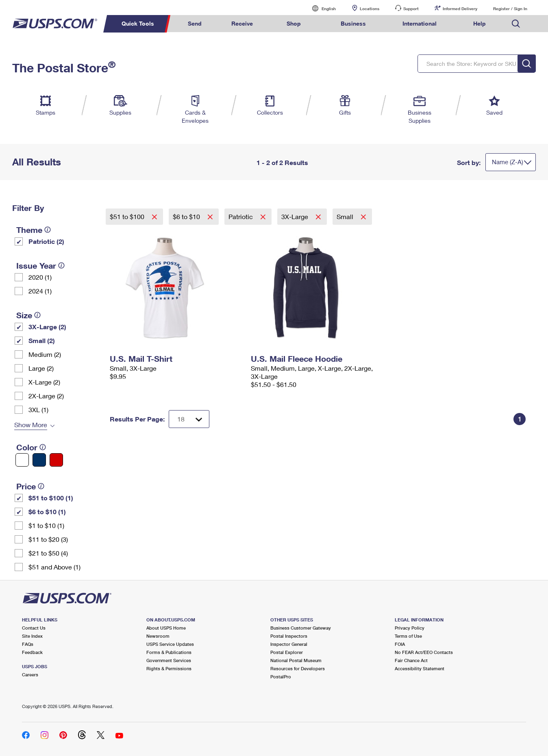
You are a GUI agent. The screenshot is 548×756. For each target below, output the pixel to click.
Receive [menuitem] (242, 23)
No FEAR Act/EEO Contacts (424, 652)
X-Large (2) (44, 382)
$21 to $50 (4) (48, 553)
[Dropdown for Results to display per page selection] (189, 419)
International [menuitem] (420, 23)
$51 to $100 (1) (51, 498)
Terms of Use (408, 636)
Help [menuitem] (479, 23)
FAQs (28, 644)
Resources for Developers (298, 668)
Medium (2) (45, 354)
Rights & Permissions (169, 668)
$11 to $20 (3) (48, 539)
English (320, 8)
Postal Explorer (287, 652)
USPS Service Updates (170, 644)
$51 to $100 (128, 216)
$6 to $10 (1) (47, 512)
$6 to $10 (187, 216)
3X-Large (296, 216)
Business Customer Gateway (301, 628)
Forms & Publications (169, 652)
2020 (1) (40, 277)
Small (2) (42, 340)
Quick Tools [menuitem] (138, 23)
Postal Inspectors (289, 636)
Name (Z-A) (508, 162)
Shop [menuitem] (294, 23)
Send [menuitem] (195, 23)
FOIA (400, 644)
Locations (370, 9)
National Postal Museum (296, 660)
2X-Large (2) (46, 396)
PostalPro (281, 677)
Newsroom (158, 636)
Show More (31, 425)
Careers (30, 675)
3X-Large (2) (47, 327)
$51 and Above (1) (54, 567)
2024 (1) (40, 291)
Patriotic (241, 216)
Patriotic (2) (46, 241)
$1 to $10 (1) (46, 525)
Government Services (169, 660)
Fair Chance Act (411, 660)
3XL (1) (38, 409)
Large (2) (41, 368)
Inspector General (289, 644)
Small (346, 216)
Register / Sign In (510, 9)
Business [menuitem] (353, 23)
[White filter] (22, 460)
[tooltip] (48, 230)
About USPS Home (166, 628)
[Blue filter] (39, 460)
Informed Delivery (460, 9)
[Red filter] (56, 460)
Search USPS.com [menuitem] (516, 24)
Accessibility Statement (420, 668)
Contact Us (34, 628)
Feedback (32, 652)
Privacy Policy (410, 628)
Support (411, 9)
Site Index (32, 636)
